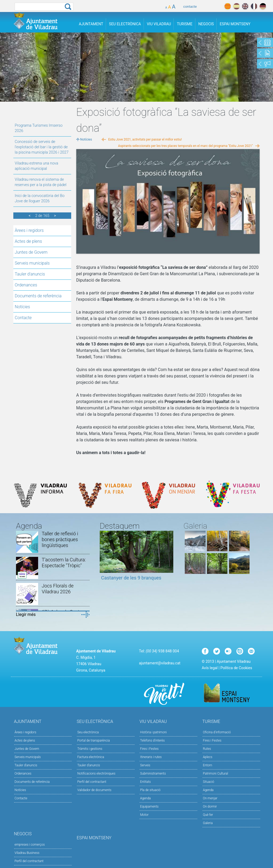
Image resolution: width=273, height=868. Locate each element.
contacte (190, 7)
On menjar (210, 798)
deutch (263, 6)
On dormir (210, 807)
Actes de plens (28, 241)
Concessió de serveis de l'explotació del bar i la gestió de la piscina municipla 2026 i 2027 (42, 147)
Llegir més (26, 614)
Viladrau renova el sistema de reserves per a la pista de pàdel (41, 182)
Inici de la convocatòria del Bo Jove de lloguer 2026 (40, 198)
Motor (144, 815)
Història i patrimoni (153, 732)
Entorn (208, 765)
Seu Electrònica (125, 24)
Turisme (184, 24)
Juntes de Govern (31, 252)
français (254, 6)
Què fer (208, 815)
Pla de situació (150, 790)
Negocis (206, 24)
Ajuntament (91, 24)
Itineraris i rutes (151, 757)
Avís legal (210, 668)
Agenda (145, 798)
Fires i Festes (149, 749)
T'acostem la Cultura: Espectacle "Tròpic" (64, 563)
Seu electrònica (88, 732)
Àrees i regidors (29, 230)
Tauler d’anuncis (89, 765)
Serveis (145, 765)
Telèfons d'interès (152, 741)
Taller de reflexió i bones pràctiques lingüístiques (60, 539)
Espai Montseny (235, 24)
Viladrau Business (27, 853)
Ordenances (26, 285)
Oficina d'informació (217, 732)
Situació (208, 782)
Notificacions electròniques (96, 774)
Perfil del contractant (92, 782)
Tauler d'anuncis (30, 274)
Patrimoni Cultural (215, 774)
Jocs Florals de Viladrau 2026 (57, 589)
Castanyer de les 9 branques (131, 578)
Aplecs (208, 757)
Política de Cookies (236, 668)
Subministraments (153, 774)
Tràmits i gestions (90, 749)
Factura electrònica (91, 757)
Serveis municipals (32, 263)
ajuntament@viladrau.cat (160, 663)
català (228, 6)
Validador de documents (94, 790)
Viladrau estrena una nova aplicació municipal (36, 166)
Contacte (23, 318)
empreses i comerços (30, 845)
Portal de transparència (94, 741)
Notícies (22, 307)
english (245, 6)
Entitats (145, 782)
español (236, 6)
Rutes (207, 749)
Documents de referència (38, 296)
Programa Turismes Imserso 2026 (39, 128)
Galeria (208, 823)
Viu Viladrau (159, 24)
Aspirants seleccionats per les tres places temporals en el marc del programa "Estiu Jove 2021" (186, 146)
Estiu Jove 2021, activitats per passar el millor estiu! (145, 139)
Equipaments (149, 807)
